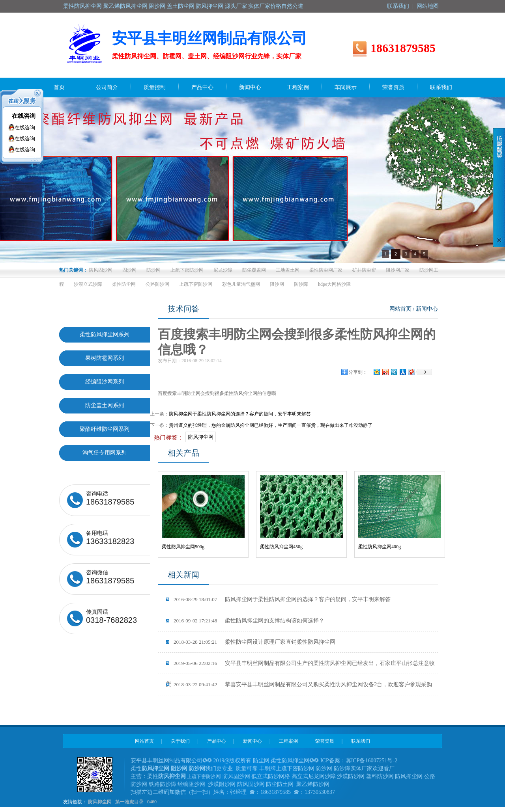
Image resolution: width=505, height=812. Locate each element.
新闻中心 (427, 309)
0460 (152, 802)
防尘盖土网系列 (105, 405)
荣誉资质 (325, 741)
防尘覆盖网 (254, 270)
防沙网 (153, 270)
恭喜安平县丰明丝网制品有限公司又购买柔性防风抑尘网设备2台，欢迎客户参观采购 (303, 684)
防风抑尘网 (201, 437)
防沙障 (301, 284)
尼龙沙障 (223, 270)
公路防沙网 (157, 284)
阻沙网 (277, 284)
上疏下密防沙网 (187, 270)
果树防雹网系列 (105, 358)
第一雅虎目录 (129, 802)
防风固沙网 (101, 270)
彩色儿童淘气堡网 (241, 284)
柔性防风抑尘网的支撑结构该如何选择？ (249, 621)
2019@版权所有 (233, 761)
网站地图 (428, 6)
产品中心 (217, 741)
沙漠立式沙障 (88, 284)
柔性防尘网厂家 (326, 270)
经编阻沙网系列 (105, 382)
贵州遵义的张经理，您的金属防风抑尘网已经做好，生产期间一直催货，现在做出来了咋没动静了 (271, 425)
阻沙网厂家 (398, 270)
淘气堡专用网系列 (105, 453)
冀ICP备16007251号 (369, 761)
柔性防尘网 (124, 284)
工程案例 (288, 741)
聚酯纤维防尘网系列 (105, 429)
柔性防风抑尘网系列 (105, 334)
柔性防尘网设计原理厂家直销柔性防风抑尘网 (254, 642)
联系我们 (398, 6)
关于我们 (180, 741)
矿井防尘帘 (364, 270)
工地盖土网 (288, 270)
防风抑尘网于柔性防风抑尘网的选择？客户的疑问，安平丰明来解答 (240, 414)
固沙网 (129, 270)
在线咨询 (24, 116)
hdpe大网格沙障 (334, 284)
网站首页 (400, 309)
